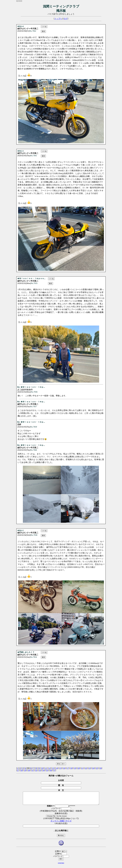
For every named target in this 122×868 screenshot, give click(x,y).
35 (47, 770)
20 (79, 768)
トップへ (58, 19)
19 (75, 768)
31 (33, 770)
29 (25, 770)
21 (82, 768)
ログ (66, 19)
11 (46, 768)
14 (57, 768)
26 (101, 768)
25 (97, 768)
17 (68, 768)
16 (64, 768)
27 (18, 770)
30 (29, 770)
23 (90, 768)
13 (53, 768)
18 (71, 768)
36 (51, 770)
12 (49, 768)
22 (86, 768)
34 (43, 770)
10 (42, 768)
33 (40, 770)
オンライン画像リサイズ (61, 823)
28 (22, 770)
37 (54, 770)
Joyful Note (61, 865)
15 (60, 768)
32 (36, 770)
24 (93, 768)
